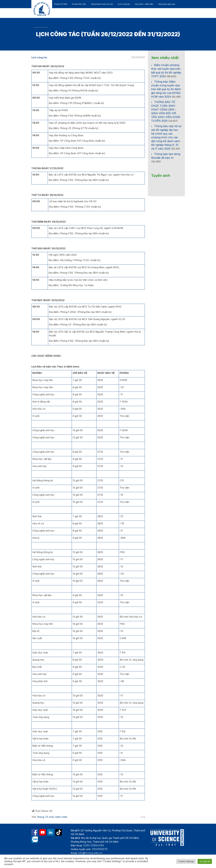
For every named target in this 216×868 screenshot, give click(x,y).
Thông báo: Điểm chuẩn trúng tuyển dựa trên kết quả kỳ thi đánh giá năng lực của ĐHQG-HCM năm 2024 (166, 89)
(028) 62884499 (93, 845)
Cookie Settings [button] (186, 861)
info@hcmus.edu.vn (90, 853)
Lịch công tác (39, 57)
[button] (169, 23)
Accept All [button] (205, 861)
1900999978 (100, 849)
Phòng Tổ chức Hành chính (52, 817)
